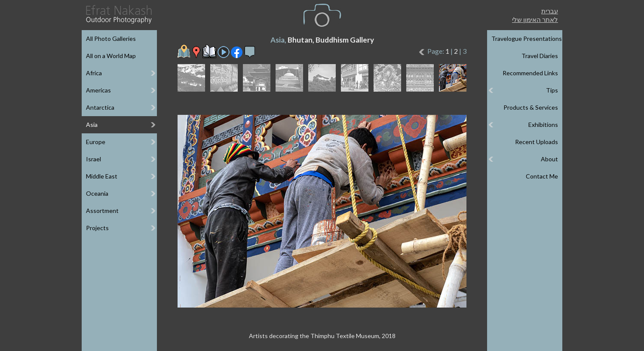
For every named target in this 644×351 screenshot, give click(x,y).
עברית (550, 11)
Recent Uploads (537, 142)
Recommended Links (530, 73)
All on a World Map (111, 56)
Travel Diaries (540, 56)
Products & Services (531, 107)
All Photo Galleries (111, 38)
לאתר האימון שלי (535, 19)
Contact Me (542, 176)
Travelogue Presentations (527, 38)
